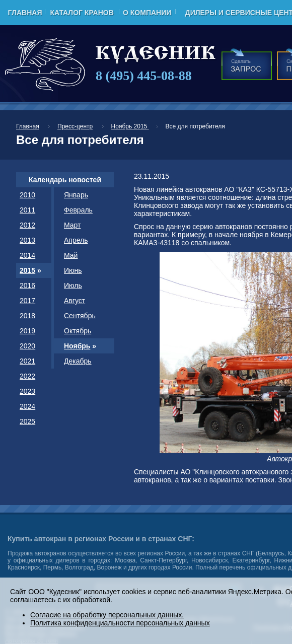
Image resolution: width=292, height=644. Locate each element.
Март (72, 225)
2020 (27, 346)
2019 (27, 331)
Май (71, 255)
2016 (27, 285)
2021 (27, 361)
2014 (27, 255)
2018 (27, 316)
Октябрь (78, 331)
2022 (27, 376)
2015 (27, 270)
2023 (27, 391)
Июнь (73, 270)
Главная (25, 13)
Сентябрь (80, 316)
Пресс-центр (75, 126)
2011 (27, 210)
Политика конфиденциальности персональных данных (120, 623)
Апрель (76, 240)
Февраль (78, 210)
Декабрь (78, 361)
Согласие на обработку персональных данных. (107, 615)
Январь (76, 195)
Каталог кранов (82, 13)
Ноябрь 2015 (130, 126)
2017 (27, 301)
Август (75, 301)
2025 (27, 421)
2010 (27, 195)
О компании (147, 13)
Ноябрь (77, 346)
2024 (27, 406)
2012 (27, 225)
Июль (73, 285)
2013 (27, 240)
